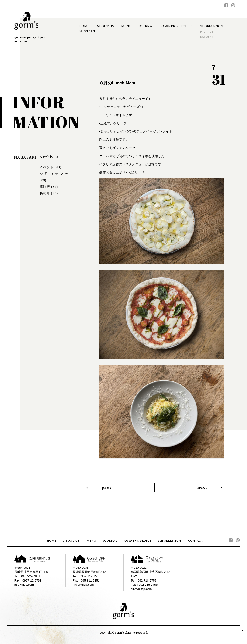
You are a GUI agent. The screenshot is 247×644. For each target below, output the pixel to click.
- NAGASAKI (206, 37)
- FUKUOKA (206, 32)
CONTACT (87, 31)
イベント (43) (51, 167)
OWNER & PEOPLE (177, 26)
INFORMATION (211, 26)
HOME (84, 26)
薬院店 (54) (49, 187)
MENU (126, 26)
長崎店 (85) (49, 193)
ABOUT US (105, 26)
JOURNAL (147, 26)
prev (107, 487)
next (202, 487)
